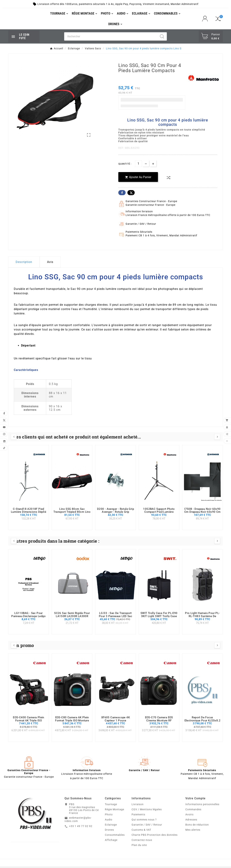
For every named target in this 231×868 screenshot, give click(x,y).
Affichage (111, 842)
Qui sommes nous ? (144, 821)
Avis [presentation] (50, 264)
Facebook (122, 194)
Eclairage (111, 826)
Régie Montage (115, 811)
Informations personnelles (202, 806)
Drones (109, 831)
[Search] (162, 38)
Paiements (138, 816)
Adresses (191, 821)
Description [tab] (24, 264)
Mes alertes (193, 831)
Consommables (115, 836)
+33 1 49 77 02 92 (81, 828)
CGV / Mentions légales (147, 811)
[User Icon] (206, 19)
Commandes (193, 811)
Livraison (138, 806)
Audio (109, 821)
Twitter (131, 194)
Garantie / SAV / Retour (147, 826)
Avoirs (189, 816)
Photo (109, 816)
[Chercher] (111, 38)
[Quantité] (138, 165)
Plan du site (139, 847)
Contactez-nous (142, 842)
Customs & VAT (141, 831)
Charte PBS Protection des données (155, 836)
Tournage (111, 806)
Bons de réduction (197, 826)
